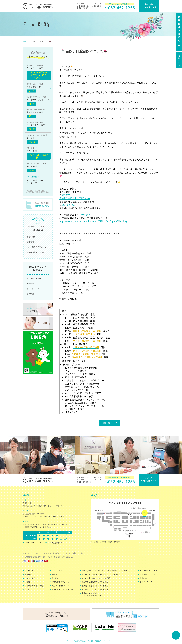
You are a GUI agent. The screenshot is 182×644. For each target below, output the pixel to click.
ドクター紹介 (30, 578)
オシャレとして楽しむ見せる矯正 (95, 589)
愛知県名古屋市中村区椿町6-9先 (75, 198)
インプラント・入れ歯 (149, 571)
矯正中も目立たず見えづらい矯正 (95, 582)
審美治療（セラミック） (150, 574)
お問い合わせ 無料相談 (34, 586)
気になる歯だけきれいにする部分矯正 (97, 578)
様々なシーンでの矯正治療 (62, 589)
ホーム (25, 41)
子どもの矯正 (57, 571)
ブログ (27, 589)
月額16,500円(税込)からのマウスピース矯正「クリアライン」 (106, 571)
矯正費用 (30, 242)
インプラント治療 (34, 278)
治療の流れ (31, 237)
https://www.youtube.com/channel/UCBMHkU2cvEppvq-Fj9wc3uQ (93, 221)
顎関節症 (30, 294)
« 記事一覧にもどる (109, 423)
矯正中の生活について (36, 252)
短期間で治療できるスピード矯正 (95, 586)
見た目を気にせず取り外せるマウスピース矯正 (100, 574)
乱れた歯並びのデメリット (37, 247)
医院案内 (28, 574)
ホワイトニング (33, 289)
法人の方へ (179, 60)
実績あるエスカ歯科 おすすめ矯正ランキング (91, 594)
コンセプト (29, 571)
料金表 (27, 582)
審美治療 (30, 283)
